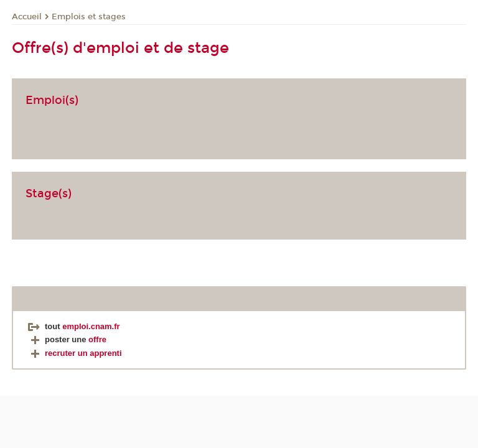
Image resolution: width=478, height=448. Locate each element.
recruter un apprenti (75, 353)
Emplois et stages (89, 17)
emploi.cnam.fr (91, 326)
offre (97, 339)
